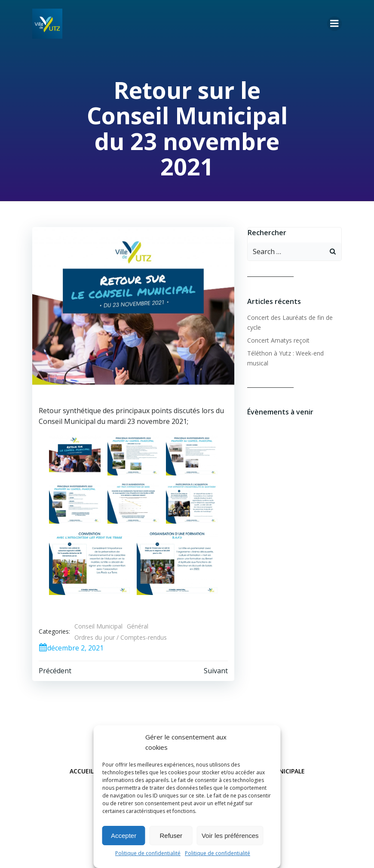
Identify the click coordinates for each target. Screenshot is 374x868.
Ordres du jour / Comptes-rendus (121, 637)
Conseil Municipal (98, 626)
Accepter (124, 836)
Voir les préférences (230, 836)
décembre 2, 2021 (71, 648)
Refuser (171, 836)
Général (138, 626)
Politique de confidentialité (148, 853)
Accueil (82, 771)
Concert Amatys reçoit (278, 340)
